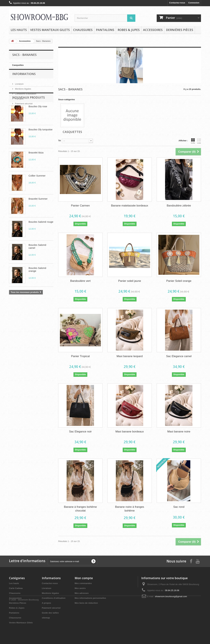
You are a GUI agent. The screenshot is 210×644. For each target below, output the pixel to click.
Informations (24, 78)
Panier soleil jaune (130, 281)
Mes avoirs (80, 588)
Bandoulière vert (80, 281)
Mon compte (84, 578)
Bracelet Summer (38, 220)
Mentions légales (23, 91)
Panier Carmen (80, 206)
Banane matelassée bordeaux (130, 206)
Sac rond (179, 507)
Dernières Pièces (180, 30)
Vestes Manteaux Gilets (50, 30)
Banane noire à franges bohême (130, 509)
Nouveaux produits (29, 118)
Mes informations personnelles (90, 598)
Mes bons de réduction (86, 603)
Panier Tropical (80, 356)
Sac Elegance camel (179, 356)
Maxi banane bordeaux (130, 432)
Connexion (194, 3)
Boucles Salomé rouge (41, 243)
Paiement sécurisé (24, 106)
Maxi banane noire (179, 432)
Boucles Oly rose (38, 127)
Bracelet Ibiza (36, 173)
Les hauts (19, 30)
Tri (60, 141)
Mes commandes (83, 583)
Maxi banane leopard (130, 356)
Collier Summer (37, 197)
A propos (19, 101)
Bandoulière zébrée (179, 206)
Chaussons (15, 593)
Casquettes (18, 65)
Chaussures (83, 30)
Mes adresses (82, 593)
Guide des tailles (50, 613)
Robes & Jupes (129, 30)
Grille (193, 141)
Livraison (19, 86)
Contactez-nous (177, 3)
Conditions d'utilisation (25, 96)
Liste (199, 141)
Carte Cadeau (16, 588)
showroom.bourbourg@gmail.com (171, 596)
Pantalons (105, 30)
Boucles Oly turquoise (41, 150)
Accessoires (153, 30)
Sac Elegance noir (80, 432)
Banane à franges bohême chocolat (80, 509)
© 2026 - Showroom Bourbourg (24, 635)
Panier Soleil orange (179, 281)
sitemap (46, 618)
